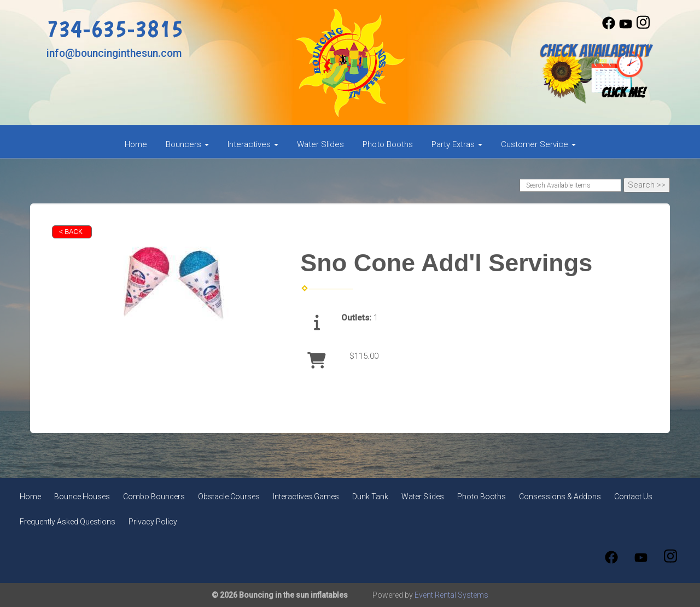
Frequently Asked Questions (68, 522)
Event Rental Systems (451, 595)
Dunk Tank (370, 497)
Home (136, 144)
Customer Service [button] (538, 144)
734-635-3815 (115, 28)
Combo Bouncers (154, 497)
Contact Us (633, 497)
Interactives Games (306, 497)
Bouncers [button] (187, 144)
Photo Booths (388, 144)
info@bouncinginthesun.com (114, 53)
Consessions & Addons (560, 497)
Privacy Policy (153, 522)
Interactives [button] (253, 144)
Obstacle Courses (229, 497)
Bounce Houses (82, 497)
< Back (71, 232)
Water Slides (320, 144)
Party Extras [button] (457, 144)
